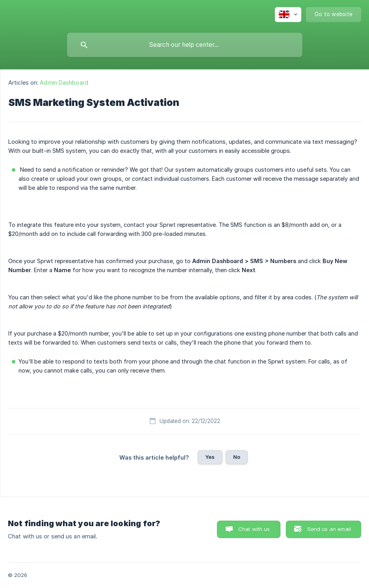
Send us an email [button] (329, 529)
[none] (288, 15)
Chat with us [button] (254, 529)
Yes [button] (210, 457)
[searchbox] (185, 45)
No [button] (237, 457)
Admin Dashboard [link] (64, 83)
